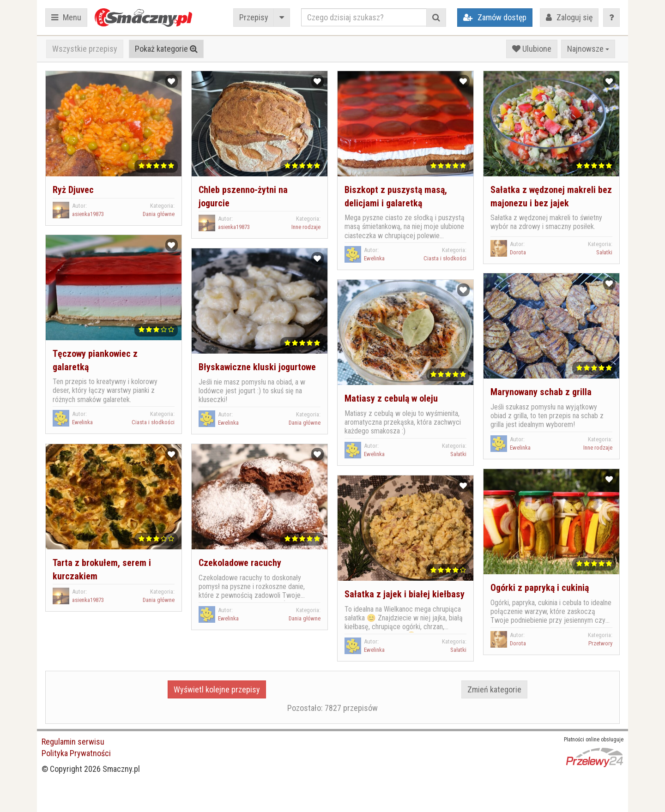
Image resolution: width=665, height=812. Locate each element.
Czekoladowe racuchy (240, 563)
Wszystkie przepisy (85, 49)
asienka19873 (88, 214)
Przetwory (600, 643)
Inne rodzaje (306, 227)
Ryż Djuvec (73, 190)
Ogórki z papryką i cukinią (540, 588)
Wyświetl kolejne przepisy (217, 689)
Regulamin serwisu (73, 742)
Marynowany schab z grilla (541, 392)
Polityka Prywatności (76, 753)
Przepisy (254, 17)
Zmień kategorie (494, 689)
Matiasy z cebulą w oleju (391, 398)
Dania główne (159, 214)
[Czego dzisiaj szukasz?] (364, 17)
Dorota (518, 252)
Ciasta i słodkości (445, 258)
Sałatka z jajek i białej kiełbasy (405, 594)
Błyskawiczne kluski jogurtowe (257, 367)
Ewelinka (374, 258)
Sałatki (604, 252)
